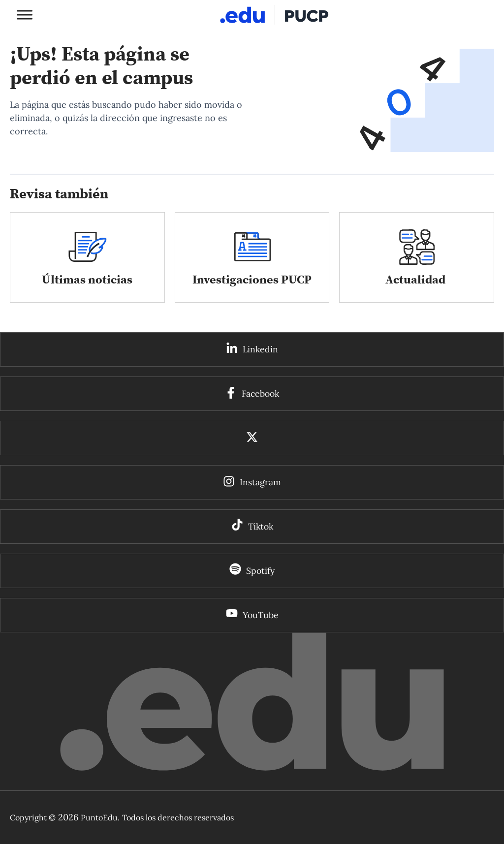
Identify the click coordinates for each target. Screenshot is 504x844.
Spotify (260, 571)
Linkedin (260, 349)
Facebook (260, 393)
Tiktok (261, 526)
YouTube (261, 615)
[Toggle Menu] (25, 15)
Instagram (260, 482)
